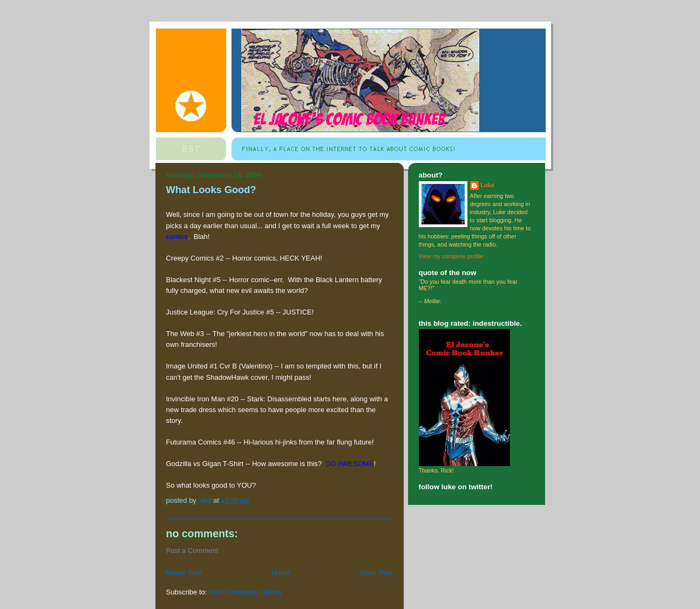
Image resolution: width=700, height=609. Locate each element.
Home (281, 573)
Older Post (376, 573)
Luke (488, 185)
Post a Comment (192, 550)
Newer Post (184, 573)
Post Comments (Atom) (245, 592)
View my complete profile (451, 256)
